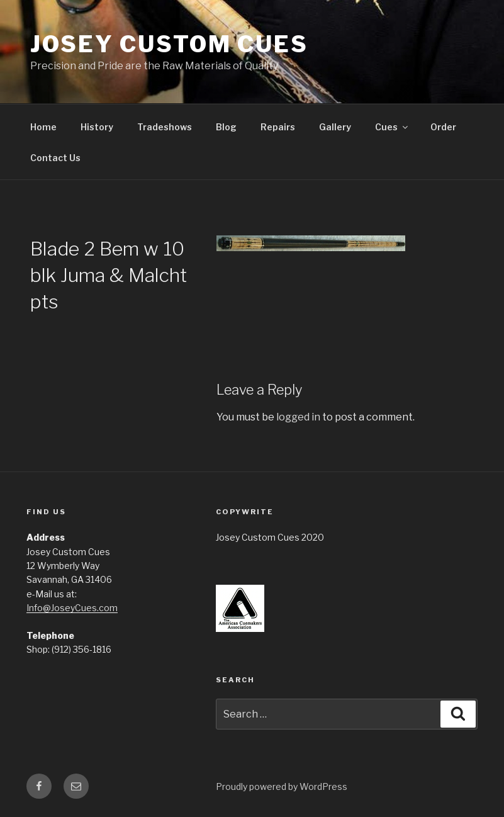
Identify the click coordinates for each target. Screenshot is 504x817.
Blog (226, 127)
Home (43, 127)
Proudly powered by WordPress (282, 786)
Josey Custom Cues (169, 44)
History (97, 127)
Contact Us (55, 158)
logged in (298, 417)
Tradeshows (165, 127)
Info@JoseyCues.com (72, 608)
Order (443, 127)
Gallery (335, 127)
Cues (392, 127)
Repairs (278, 127)
